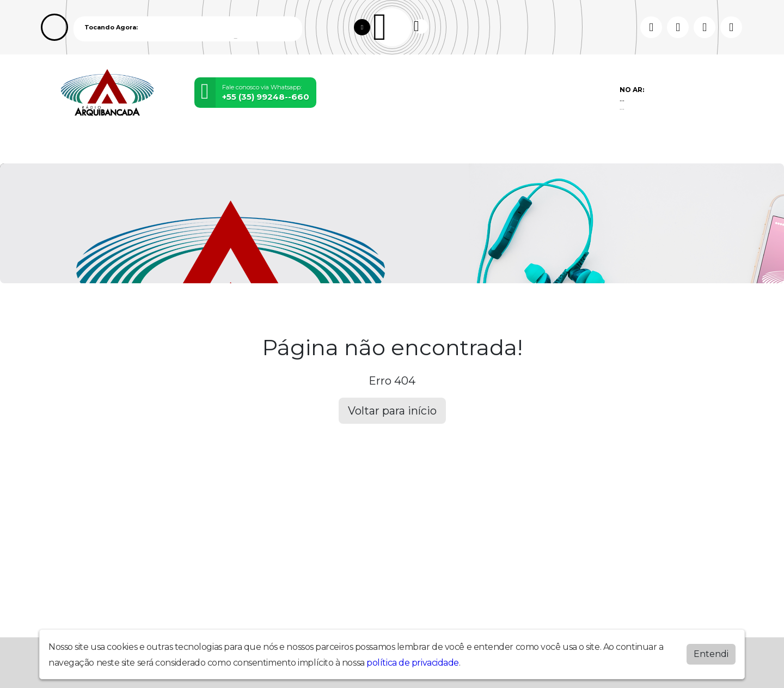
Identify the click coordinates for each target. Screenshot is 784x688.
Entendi (711, 654)
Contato (510, 147)
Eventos (256, 147)
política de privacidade (413, 663)
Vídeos (200, 147)
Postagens (393, 147)
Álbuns (455, 147)
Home (63, 147)
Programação (130, 147)
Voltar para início (392, 411)
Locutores (320, 147)
